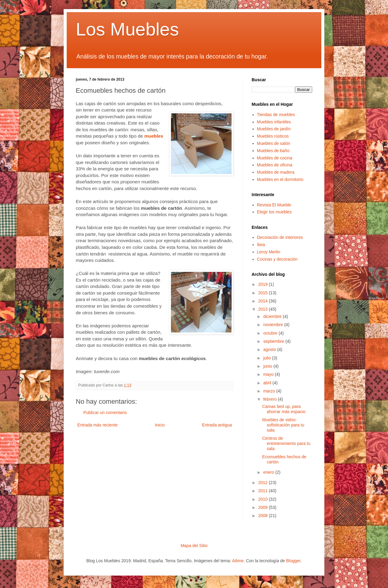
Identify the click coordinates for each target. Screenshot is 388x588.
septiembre (274, 341)
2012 (264, 483)
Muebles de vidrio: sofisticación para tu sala (283, 425)
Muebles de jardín (274, 129)
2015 (264, 293)
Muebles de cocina (275, 158)
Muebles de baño (273, 151)
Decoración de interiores (280, 237)
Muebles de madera (276, 172)
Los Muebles (127, 29)
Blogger (293, 561)
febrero (270, 399)
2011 (264, 491)
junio (268, 366)
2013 (264, 309)
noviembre (274, 325)
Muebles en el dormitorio (280, 179)
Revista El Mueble (274, 205)
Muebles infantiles (274, 122)
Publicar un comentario (105, 413)
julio (268, 358)
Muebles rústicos (273, 136)
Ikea (261, 245)
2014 (264, 301)
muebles (154, 136)
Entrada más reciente (97, 425)
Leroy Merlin (269, 252)
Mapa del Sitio (194, 546)
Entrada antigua (217, 425)
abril (268, 383)
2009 (264, 507)
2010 (264, 499)
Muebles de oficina (275, 165)
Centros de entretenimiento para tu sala (286, 443)
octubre (271, 333)
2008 (264, 516)
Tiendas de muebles (276, 115)
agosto (270, 349)
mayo (269, 374)
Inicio (160, 425)
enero (269, 472)
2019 (264, 284)
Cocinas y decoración (277, 259)
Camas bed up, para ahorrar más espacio (284, 409)
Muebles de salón (274, 143)
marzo (270, 391)
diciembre (273, 316)
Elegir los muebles (274, 212)
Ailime (238, 561)
